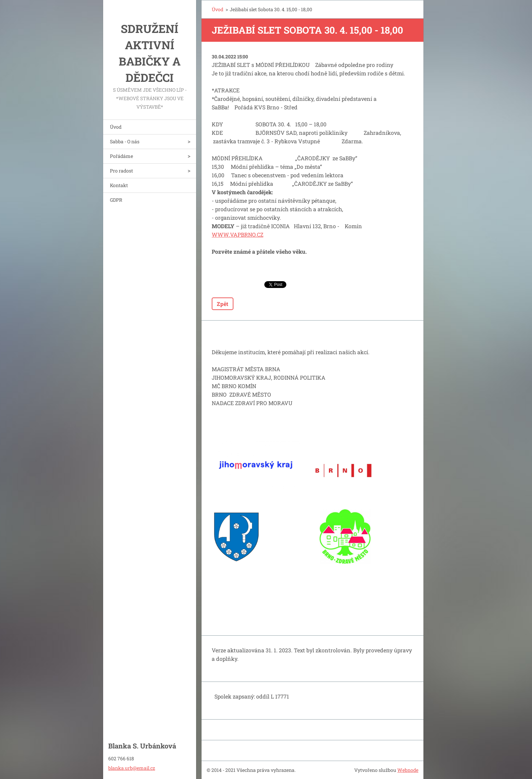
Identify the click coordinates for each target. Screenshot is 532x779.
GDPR (116, 200)
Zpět (223, 304)
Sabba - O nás (125, 141)
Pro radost (121, 171)
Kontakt (119, 185)
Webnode (408, 770)
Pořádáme (121, 156)
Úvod (116, 127)
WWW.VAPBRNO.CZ (237, 234)
